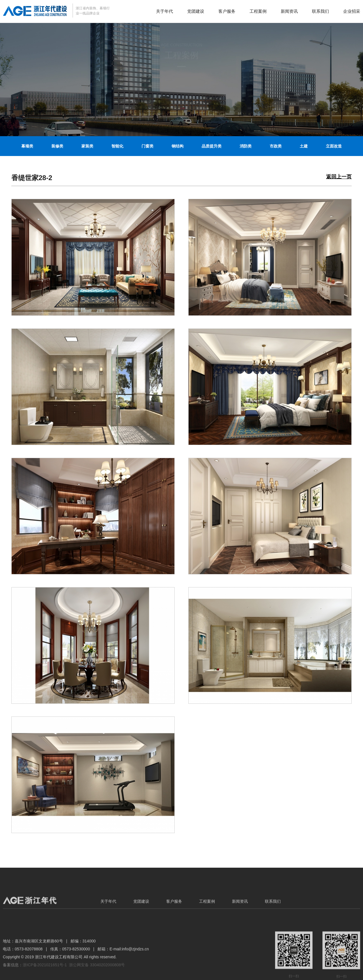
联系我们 (320, 11)
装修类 (57, 146)
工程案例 (258, 11)
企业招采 (352, 11)
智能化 (117, 146)
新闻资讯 (289, 11)
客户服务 (227, 11)
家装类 (87, 146)
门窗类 (147, 146)
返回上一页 (339, 177)
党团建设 (196, 11)
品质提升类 (212, 146)
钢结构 (178, 146)
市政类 (276, 146)
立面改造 (334, 146)
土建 (304, 146)
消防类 (246, 146)
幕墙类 (27, 146)
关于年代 (164, 11)
